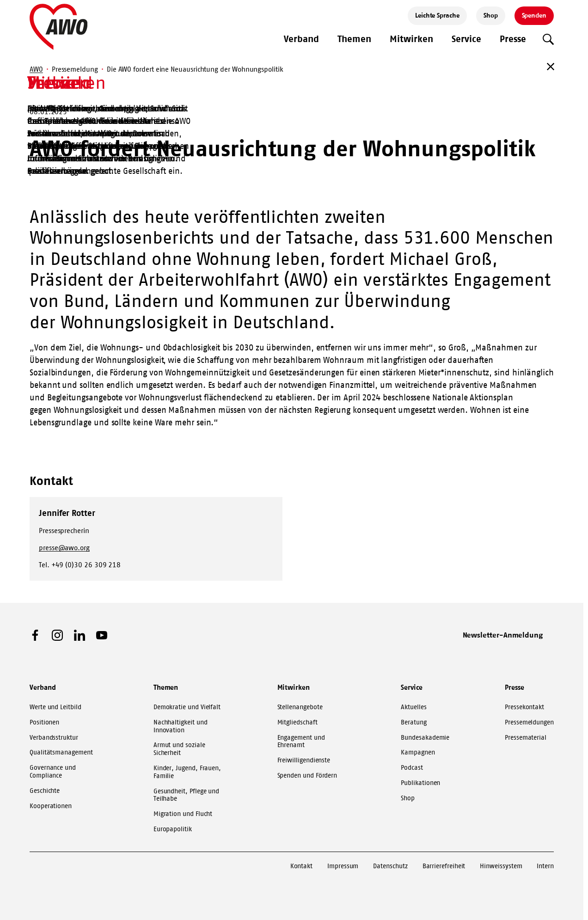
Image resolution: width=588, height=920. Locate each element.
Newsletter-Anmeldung (503, 635)
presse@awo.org (64, 548)
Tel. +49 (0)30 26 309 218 (80, 565)
